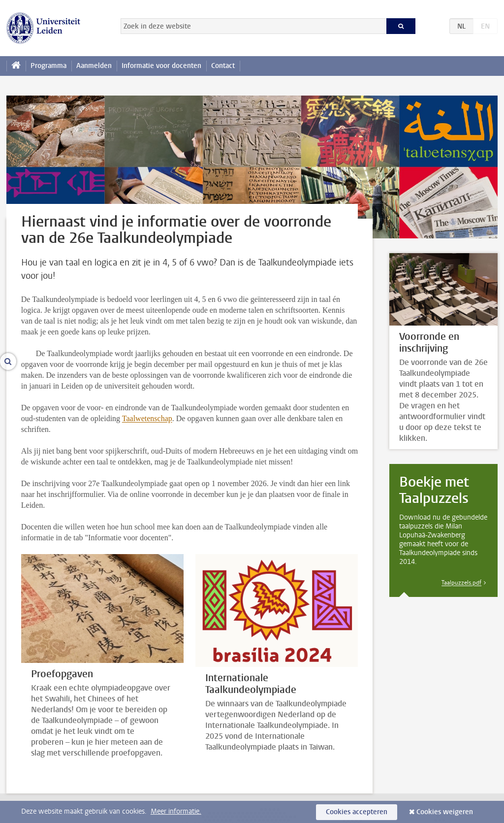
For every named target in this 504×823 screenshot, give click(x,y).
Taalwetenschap (147, 418)
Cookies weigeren (445, 812)
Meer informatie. (176, 811)
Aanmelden (94, 66)
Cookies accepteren (357, 812)
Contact (223, 66)
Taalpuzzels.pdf (461, 583)
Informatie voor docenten (161, 66)
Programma (48, 66)
